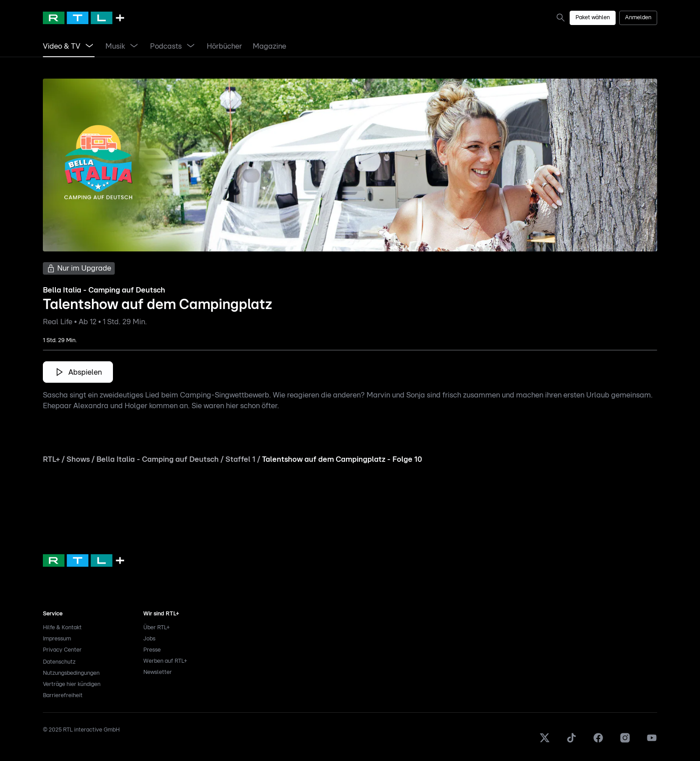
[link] (62, 46)
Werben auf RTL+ (165, 661)
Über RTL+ (156, 628)
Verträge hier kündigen (72, 684)
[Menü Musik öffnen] (134, 46)
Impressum (57, 639)
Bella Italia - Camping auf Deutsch (158, 459)
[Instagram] (625, 742)
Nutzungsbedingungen (71, 673)
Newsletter (158, 672)
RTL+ (51, 459)
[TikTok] (571, 742)
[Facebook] (598, 742)
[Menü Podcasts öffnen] (191, 46)
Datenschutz (59, 662)
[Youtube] (652, 742)
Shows (78, 459)
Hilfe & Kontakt (62, 628)
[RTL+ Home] (83, 18)
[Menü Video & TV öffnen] (89, 46)
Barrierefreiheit (63, 696)
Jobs (149, 639)
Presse (152, 650)
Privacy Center (62, 650)
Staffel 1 (240, 459)
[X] (545, 742)
